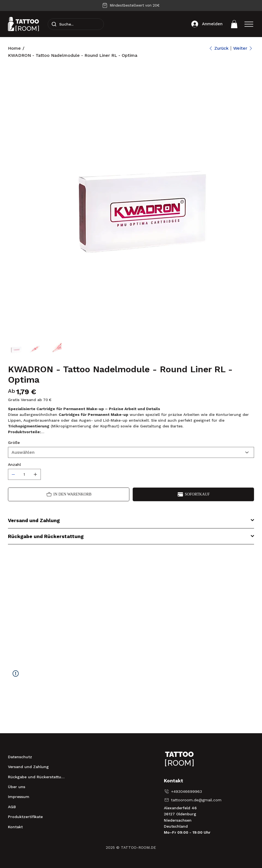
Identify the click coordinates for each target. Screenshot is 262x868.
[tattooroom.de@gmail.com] (194, 800)
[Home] (14, 48)
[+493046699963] (183, 791)
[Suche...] (76, 24)
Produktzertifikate (25, 817)
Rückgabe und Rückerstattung (37, 777)
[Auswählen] (131, 452)
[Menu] (249, 24)
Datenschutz (20, 757)
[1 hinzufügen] (35, 474)
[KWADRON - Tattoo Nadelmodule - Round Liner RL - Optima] (73, 55)
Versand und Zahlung (28, 767)
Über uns (17, 787)
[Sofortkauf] (193, 494)
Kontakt (15, 827)
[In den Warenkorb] (69, 494)
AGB (12, 807)
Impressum (19, 797)
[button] (234, 24)
